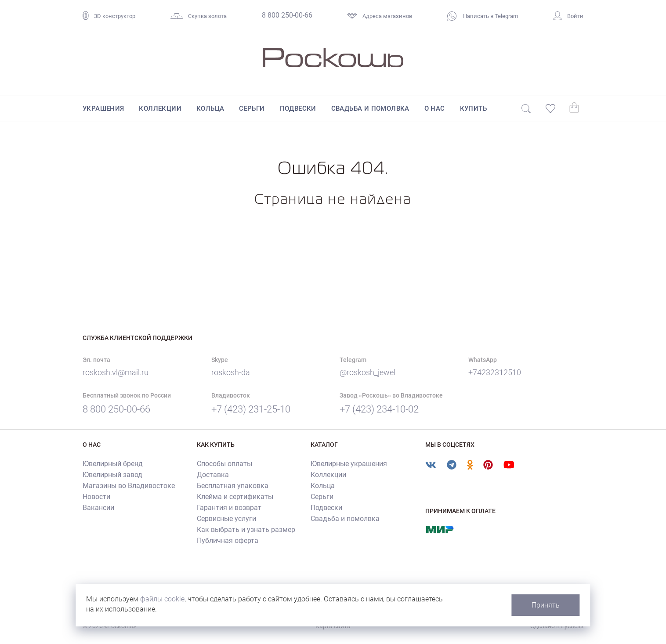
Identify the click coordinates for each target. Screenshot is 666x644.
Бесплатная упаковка (233, 486)
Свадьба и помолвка (370, 109)
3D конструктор (109, 16)
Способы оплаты (224, 464)
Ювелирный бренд (113, 464)
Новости (96, 497)
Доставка (213, 475)
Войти (568, 16)
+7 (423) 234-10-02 (379, 409)
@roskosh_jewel (367, 372)
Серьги (252, 109)
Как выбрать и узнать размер (246, 530)
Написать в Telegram (483, 16)
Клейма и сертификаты (235, 497)
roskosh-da (231, 372)
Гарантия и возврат (229, 508)
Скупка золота (199, 16)
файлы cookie (163, 599)
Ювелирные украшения (349, 464)
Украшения (103, 109)
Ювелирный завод (112, 475)
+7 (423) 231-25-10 (251, 409)
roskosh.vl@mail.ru (116, 372)
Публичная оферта (228, 541)
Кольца (210, 109)
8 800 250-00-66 (287, 15)
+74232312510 (495, 372)
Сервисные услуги (226, 519)
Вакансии (98, 508)
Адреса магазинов (380, 16)
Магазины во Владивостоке (129, 486)
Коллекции (160, 109)
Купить (473, 109)
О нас (435, 109)
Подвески (298, 109)
